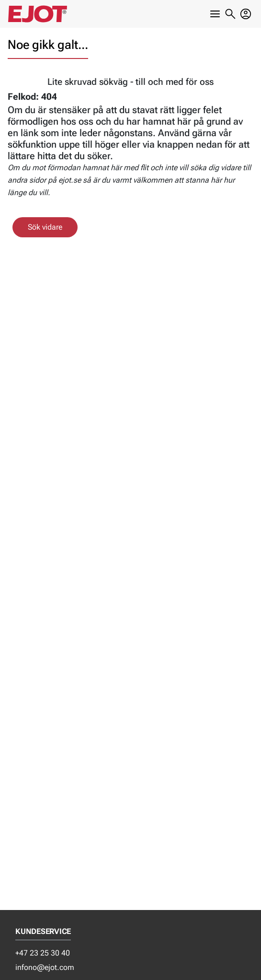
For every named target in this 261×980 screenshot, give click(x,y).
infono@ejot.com (45, 967)
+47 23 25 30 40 (43, 953)
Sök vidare (45, 227)
